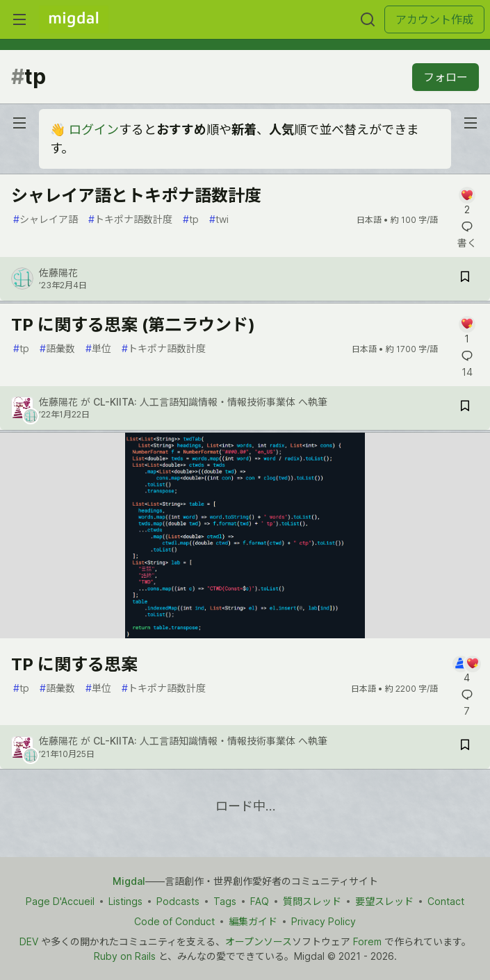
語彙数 (57, 348)
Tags (225, 901)
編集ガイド (253, 921)
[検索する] (368, 19)
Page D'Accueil (60, 901)
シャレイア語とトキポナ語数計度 (136, 196)
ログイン (94, 130)
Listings (125, 901)
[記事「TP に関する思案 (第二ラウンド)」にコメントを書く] (467, 331)
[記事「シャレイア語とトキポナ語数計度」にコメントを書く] (467, 202)
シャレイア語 (46, 219)
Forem (367, 941)
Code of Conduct (174, 921)
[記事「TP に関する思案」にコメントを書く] (467, 671)
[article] (245, 634)
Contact (446, 901)
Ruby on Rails (125, 956)
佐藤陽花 (58, 273)
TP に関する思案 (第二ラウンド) (133, 325)
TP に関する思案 (74, 664)
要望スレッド (384, 901)
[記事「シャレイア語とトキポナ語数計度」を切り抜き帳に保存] (465, 279)
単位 (98, 348)
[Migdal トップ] (74, 19)
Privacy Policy (324, 921)
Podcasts (178, 901)
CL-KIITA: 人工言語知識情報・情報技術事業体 (194, 402)
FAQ (260, 901)
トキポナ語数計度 (130, 219)
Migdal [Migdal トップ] (129, 881)
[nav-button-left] (19, 123)
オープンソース (259, 941)
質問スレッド (312, 901)
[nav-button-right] (471, 123)
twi (219, 219)
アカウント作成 (434, 19)
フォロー (446, 77)
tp (191, 219)
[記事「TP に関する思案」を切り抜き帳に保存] (465, 747)
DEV (29, 941)
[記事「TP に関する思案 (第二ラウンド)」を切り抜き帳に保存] (465, 408)
